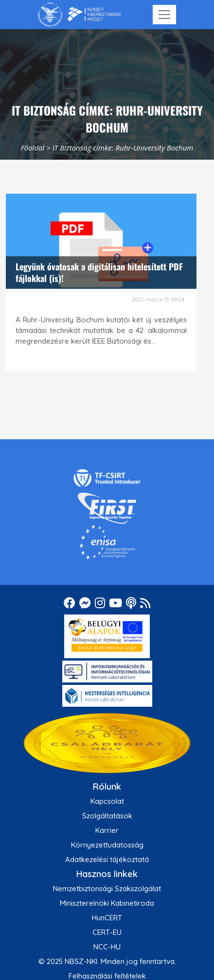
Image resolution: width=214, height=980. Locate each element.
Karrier (107, 830)
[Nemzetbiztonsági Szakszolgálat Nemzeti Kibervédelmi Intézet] (80, 15)
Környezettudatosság (107, 845)
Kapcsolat (107, 801)
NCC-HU (107, 947)
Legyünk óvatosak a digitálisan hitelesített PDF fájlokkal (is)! (99, 272)
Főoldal (33, 148)
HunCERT (107, 918)
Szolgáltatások (107, 816)
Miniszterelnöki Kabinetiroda (107, 903)
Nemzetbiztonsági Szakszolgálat (107, 889)
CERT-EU (107, 932)
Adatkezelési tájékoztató (107, 859)
